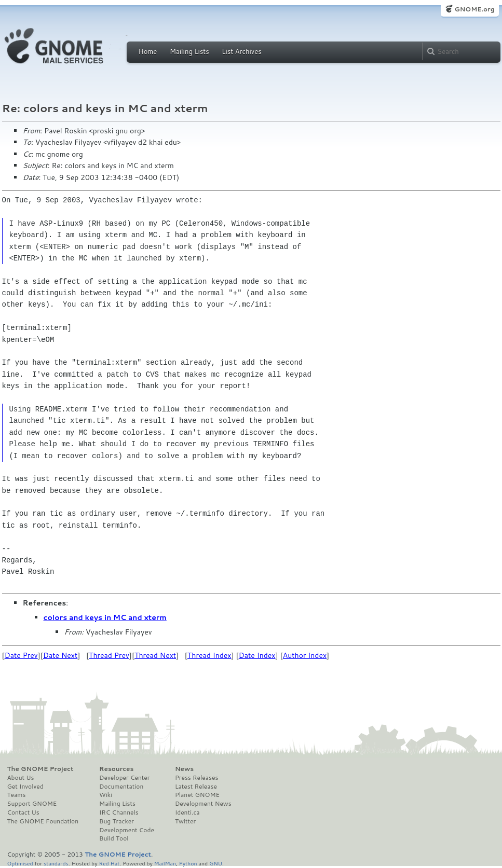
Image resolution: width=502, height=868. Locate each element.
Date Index (257, 655)
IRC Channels (119, 812)
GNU (216, 863)
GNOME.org (474, 9)
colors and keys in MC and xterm (105, 617)
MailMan (165, 863)
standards (56, 863)
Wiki (106, 795)
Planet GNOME (197, 795)
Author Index (305, 655)
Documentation (121, 787)
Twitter (185, 821)
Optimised (20, 863)
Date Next (60, 655)
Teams (17, 795)
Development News (203, 804)
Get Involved (25, 787)
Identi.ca (187, 812)
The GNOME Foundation (43, 821)
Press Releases (196, 778)
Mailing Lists (189, 51)
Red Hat (109, 863)
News (184, 769)
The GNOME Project (40, 769)
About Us (21, 778)
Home (148, 51)
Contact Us (23, 812)
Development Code (127, 830)
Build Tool (114, 838)
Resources (116, 769)
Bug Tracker (117, 821)
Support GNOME (32, 804)
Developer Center (124, 778)
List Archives (241, 51)
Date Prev (21, 655)
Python (188, 863)
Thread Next (155, 655)
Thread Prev (109, 655)
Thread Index (209, 655)
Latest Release (196, 787)
